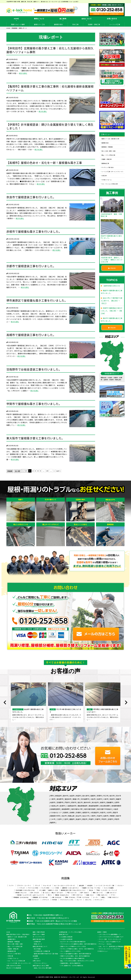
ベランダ (22, 888)
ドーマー (96, 897)
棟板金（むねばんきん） (62, 895)
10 (47, 471)
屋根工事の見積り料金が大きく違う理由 (46, 954)
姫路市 (72, 819)
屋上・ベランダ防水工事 (108, 155)
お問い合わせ (112, 19)
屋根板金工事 (105, 163)
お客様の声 (37, 942)
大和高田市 (95, 812)
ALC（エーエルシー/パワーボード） (65, 885)
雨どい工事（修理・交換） (109, 151)
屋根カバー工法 (39, 24)
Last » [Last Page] (58, 471)
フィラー (11, 885)
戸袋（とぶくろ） (72, 893)
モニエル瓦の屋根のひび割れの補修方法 (72, 959)
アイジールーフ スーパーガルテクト (110, 949)
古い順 (17, 471)
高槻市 (93, 796)
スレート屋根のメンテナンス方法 (70, 951)
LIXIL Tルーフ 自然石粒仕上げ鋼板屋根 (111, 947)
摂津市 (74, 802)
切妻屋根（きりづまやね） (41, 897)
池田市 (72, 796)
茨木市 (118, 796)
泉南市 (103, 802)
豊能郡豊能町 (83, 806)
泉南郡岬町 (66, 809)
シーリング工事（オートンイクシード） (113, 171)
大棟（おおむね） (57, 897)
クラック (37, 885)
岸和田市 (58, 796)
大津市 (109, 812)
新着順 (10, 471)
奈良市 (103, 812)
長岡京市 (86, 812)
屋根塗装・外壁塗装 (107, 147)
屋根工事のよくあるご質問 (41, 966)
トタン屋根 (42, 890)
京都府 (78, 812)
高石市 (80, 802)
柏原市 (53, 802)
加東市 (106, 816)
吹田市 (78, 796)
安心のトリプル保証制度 (14, 968)
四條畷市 (110, 802)
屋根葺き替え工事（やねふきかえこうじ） (73, 890)
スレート (79, 900)
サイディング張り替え (108, 167)
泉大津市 (86, 796)
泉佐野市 (60, 799)
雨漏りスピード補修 (18, 24)
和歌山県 (71, 816)
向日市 (64, 816)
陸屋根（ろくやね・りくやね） (92, 888)
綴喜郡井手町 (55, 816)
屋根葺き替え (59, 24)
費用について (39, 19)
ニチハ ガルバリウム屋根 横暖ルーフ (110, 935)
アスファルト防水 (33, 888)
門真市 (67, 802)
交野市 (117, 802)
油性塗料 (82, 885)
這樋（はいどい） (112, 893)
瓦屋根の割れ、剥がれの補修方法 (70, 963)
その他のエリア (56, 812)
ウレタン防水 (45, 888)
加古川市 (86, 816)
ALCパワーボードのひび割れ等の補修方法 (73, 942)
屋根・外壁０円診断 (39, 932)
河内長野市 (85, 799)
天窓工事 (104, 176)
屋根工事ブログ (64, 935)
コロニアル (88, 900)
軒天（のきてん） (78, 895)
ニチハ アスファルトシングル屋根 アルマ (111, 937)
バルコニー (121, 885)
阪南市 (62, 806)
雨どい (50, 895)
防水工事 (76, 24)
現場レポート (38, 944)
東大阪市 (95, 802)
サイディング (98, 900)
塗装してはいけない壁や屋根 (43, 968)
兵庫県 (72, 812)
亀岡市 (53, 823)
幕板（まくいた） (98, 893)
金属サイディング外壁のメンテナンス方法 (73, 947)
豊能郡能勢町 (94, 806)
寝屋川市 (76, 799)
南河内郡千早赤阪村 (104, 809)
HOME (16, 19)
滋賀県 (66, 812)
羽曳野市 (60, 802)
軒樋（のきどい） (114, 897)
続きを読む (23, 73)
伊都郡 (112, 816)
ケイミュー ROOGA (105, 944)
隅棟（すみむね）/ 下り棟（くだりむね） (78, 897)
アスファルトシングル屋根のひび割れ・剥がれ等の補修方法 (78, 944)
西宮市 (115, 812)
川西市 (93, 816)
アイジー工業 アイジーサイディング (110, 939)
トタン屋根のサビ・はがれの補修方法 (72, 966)
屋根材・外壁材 (102, 932)
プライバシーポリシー (41, 963)
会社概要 (35, 956)
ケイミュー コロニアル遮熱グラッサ (110, 942)
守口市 (106, 796)
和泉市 (112, 799)
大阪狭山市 (54, 806)
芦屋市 (91, 819)
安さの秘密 (37, 949)
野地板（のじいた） (21, 893)
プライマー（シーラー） (24, 885)
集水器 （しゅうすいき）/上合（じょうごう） (31, 895)
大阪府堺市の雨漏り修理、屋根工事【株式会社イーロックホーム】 (58, 977)
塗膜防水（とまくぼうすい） (71, 888)
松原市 (99, 799)
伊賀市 (117, 819)
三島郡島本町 (71, 806)
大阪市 (93, 799)
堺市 (52, 796)
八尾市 (53, 799)
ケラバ (113, 895)
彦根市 (110, 819)
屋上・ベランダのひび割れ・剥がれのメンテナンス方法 (77, 961)
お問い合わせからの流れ (14, 966)
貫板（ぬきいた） (103, 895)
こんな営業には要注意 (66, 937)
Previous (5, 702)
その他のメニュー (103, 951)
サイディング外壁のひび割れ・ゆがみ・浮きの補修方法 (77, 949)
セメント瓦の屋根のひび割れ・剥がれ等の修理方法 (76, 954)
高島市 (78, 819)
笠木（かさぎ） (35, 893)
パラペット (46, 900)
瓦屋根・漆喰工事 (94, 24)
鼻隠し (104, 897)
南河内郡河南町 (90, 809)
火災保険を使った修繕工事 (42, 951)
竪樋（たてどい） (34, 900)
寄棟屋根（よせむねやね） (21, 897)
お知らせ (37, 959)
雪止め (91, 890)
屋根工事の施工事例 (39, 939)
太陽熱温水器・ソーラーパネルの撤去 (70, 932)
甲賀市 (104, 819)
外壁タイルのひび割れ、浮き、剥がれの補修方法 (75, 956)
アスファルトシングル (67, 900)
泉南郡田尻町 (55, 809)
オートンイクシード (39, 937)
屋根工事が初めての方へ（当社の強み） (18, 935)
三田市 (59, 819)
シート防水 (56, 888)
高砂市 (119, 816)
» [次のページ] (54, 471)
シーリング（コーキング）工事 (105, 885)
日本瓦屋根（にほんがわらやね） (26, 890)
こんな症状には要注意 (66, 939)
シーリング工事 (115, 24)
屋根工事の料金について (40, 947)
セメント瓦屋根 (109, 888)
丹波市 (99, 816)
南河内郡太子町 (77, 809)
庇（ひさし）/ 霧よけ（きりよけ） (53, 893)
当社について (87, 19)
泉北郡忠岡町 (105, 806)
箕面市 (119, 799)
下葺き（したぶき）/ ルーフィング (107, 890)
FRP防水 (55, 900)
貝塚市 (99, 796)
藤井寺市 (87, 802)
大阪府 (116, 809)
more (113, 268)
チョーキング (47, 885)
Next (126, 702)
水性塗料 (90, 885)
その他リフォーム (107, 180)
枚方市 (112, 796)
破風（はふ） (90, 895)
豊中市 (66, 796)
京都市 (98, 819)
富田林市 (68, 799)
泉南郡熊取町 (116, 806)
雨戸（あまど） (85, 893)
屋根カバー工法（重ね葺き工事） (111, 139)
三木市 (53, 819)
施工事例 (63, 19)
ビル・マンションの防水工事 (110, 184)
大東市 (106, 799)
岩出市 (78, 816)
